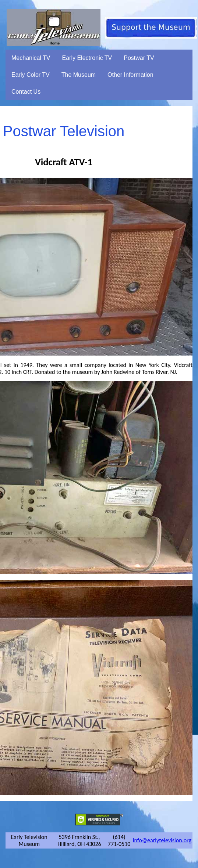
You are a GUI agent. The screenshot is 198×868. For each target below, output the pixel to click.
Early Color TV (31, 75)
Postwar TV (139, 58)
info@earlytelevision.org (162, 840)
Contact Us (26, 92)
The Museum (79, 75)
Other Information (130, 75)
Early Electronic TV (87, 58)
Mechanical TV (31, 58)
